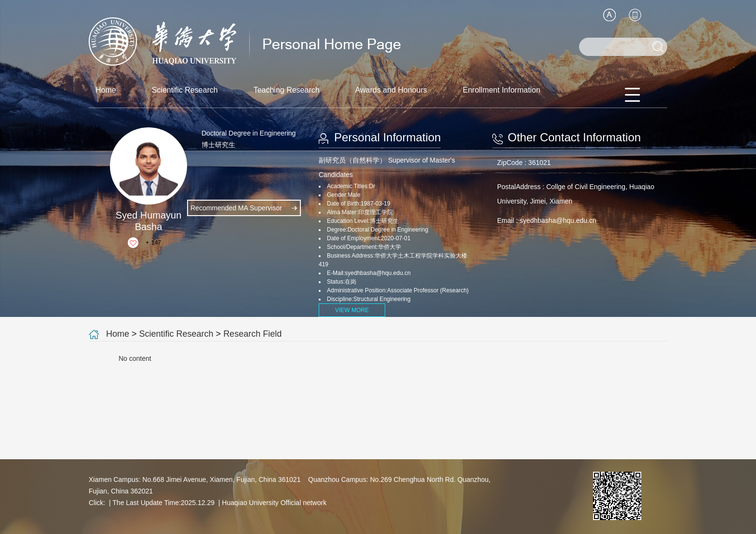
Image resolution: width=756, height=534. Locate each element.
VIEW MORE (352, 310)
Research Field (252, 334)
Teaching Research (287, 90)
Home (106, 90)
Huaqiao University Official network (274, 503)
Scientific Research (185, 90)
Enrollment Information (502, 90)
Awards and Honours (391, 90)
